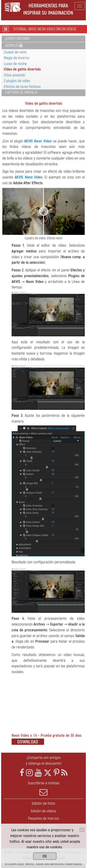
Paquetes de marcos (43, 818)
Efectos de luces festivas (22, 87)
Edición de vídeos (43, 811)
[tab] (43, 39)
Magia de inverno (16, 58)
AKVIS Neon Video (38, 141)
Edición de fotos (43, 803)
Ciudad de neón (15, 52)
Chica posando (14, 75)
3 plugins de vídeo (17, 81)
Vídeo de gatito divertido (22, 69)
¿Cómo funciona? (17, 39)
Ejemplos (14, 46)
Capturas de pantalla (21, 92)
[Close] (82, 830)
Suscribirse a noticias (43, 788)
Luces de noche (15, 64)
